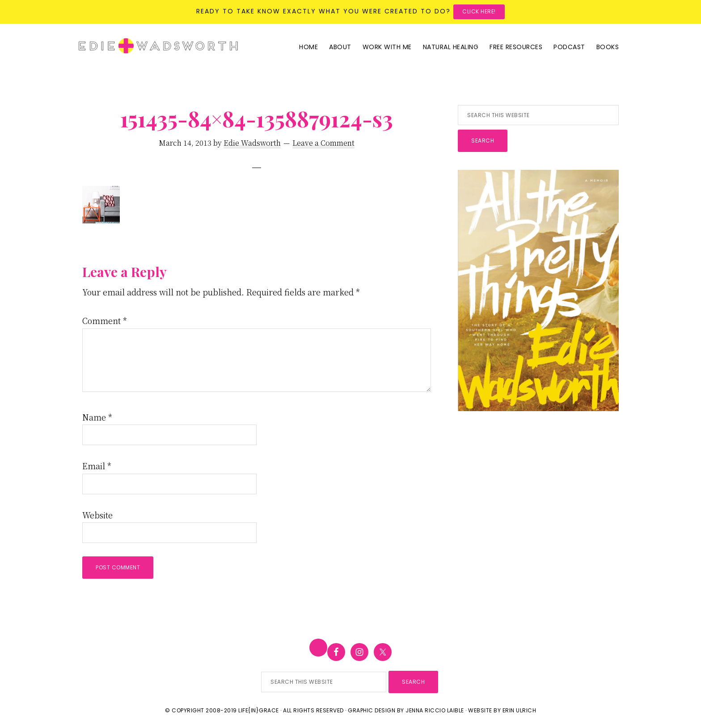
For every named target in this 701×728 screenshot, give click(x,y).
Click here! (479, 11)
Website (97, 515)
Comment (105, 320)
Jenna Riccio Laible (435, 710)
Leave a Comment (323, 143)
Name (97, 417)
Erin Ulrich (519, 710)
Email (97, 466)
